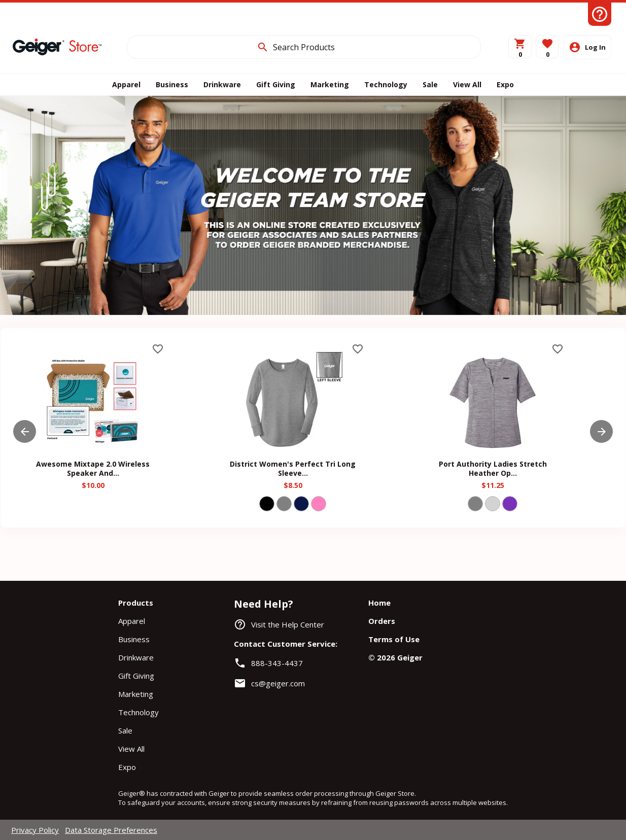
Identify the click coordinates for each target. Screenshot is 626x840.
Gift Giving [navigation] (136, 676)
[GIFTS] (276, 85)
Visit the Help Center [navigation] (288, 624)
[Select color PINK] (319, 504)
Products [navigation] (136, 603)
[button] (547, 47)
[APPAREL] (126, 85)
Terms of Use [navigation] (394, 639)
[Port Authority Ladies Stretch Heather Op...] (493, 449)
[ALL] (467, 85)
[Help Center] (600, 14)
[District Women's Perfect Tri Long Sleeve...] (293, 449)
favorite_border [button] (158, 349)
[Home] (57, 47)
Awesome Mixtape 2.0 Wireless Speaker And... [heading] (93, 469)
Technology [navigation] (138, 712)
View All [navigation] (131, 749)
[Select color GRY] (284, 504)
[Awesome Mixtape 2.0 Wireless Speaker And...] (93, 449)
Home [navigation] (379, 603)
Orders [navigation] (382, 621)
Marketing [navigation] (136, 694)
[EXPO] (505, 85)
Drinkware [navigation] (136, 657)
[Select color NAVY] (301, 504)
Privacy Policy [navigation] (35, 830)
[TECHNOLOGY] (386, 85)
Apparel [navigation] (132, 621)
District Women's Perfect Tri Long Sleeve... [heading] (293, 469)
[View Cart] (520, 47)
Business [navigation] (134, 639)
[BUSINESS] (172, 85)
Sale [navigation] (125, 730)
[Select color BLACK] (267, 504)
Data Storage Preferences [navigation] (111, 830)
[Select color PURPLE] (510, 504)
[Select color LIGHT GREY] (493, 504)
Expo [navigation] (127, 767)
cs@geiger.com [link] (278, 683)
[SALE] (430, 85)
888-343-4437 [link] (277, 663)
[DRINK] (222, 85)
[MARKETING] (330, 85)
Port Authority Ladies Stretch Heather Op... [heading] (493, 469)
